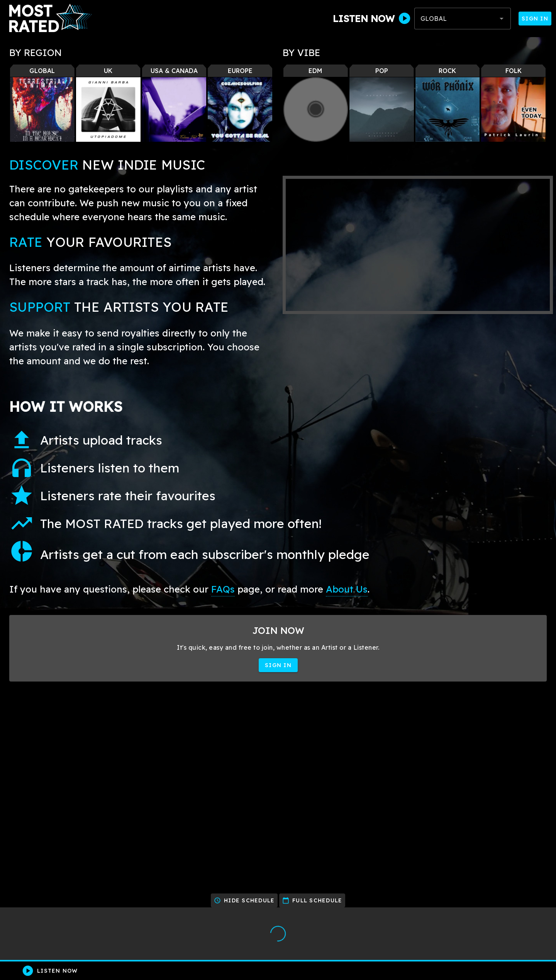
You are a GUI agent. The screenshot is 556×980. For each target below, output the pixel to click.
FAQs (223, 589)
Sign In (535, 19)
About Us (347, 589)
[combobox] (463, 19)
